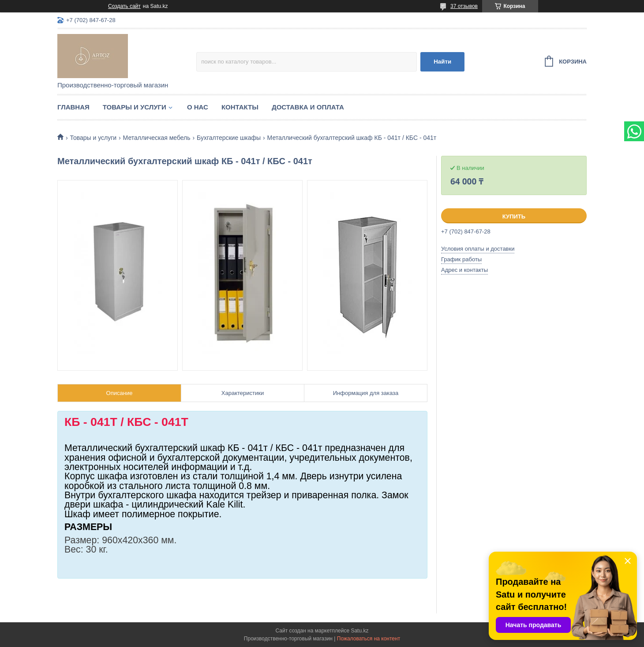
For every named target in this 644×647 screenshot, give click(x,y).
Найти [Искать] (442, 62)
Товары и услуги (135, 107)
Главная (73, 107)
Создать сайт (124, 6)
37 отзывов (464, 6)
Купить (514, 216)
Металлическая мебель (157, 138)
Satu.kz (359, 631)
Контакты (240, 107)
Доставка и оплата (308, 107)
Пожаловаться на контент (369, 639)
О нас (198, 107)
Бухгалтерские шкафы (229, 138)
